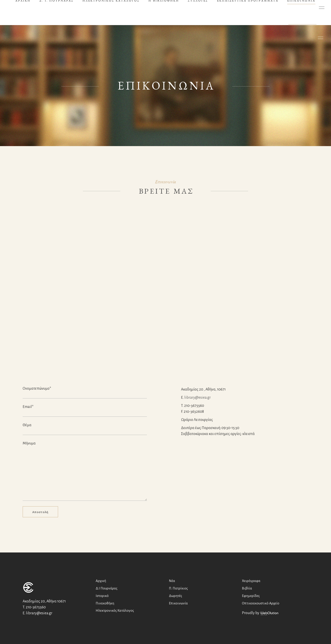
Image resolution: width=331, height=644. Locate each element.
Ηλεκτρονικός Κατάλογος (115, 610)
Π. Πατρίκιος (178, 588)
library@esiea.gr (198, 398)
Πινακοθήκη (105, 603)
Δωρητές (176, 596)
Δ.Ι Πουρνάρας (107, 588)
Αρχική (101, 581)
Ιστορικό (102, 596)
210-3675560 (36, 607)
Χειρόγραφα (251, 581)
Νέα (172, 581)
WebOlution (269, 614)
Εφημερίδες (251, 596)
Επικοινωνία (178, 603)
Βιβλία (247, 588)
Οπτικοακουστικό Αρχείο (261, 603)
